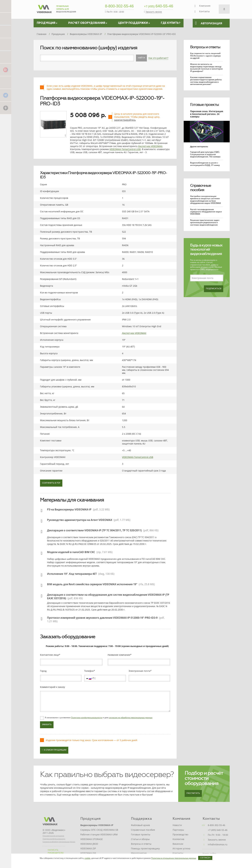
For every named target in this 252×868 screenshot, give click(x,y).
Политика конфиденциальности (54, 839)
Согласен (205, 858)
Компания (205, 6)
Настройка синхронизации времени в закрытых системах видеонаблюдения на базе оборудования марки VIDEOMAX (205, 200)
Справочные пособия (201, 188)
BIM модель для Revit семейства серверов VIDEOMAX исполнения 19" (92, 584)
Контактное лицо (50, 655)
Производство (180, 834)
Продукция (90, 819)
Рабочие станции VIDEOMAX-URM (99, 834)
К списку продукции (54, 750)
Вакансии (178, 844)
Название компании (119, 655)
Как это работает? (158, 58)
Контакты (204, 11)
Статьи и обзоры (140, 839)
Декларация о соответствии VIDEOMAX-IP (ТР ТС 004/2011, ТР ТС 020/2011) (94, 530)
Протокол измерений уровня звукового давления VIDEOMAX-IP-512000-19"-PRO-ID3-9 (102, 618)
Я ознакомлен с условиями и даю (99, 718)
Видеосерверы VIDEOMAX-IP (97, 825)
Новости (177, 825)
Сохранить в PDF (51, 483)
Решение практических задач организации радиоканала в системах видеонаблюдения (205, 222)
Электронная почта (139, 671)
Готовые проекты (204, 105)
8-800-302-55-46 (119, 6)
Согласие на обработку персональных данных (59, 842)
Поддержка (141, 819)
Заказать (47, 725)
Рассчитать (193, 793)
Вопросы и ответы (205, 47)
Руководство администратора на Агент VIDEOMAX (80, 520)
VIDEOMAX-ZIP (88, 848)
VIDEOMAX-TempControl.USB (125, 149)
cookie (87, 858)
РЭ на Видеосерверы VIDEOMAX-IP (69, 509)
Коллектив (178, 839)
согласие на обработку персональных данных (131, 718)
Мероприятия (139, 853)
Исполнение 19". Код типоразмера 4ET (72, 574)
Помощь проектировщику (145, 848)
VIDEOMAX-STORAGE (92, 839)
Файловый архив (140, 825)
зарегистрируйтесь (125, 120)
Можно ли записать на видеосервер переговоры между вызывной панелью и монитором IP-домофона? (206, 68)
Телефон (89, 671)
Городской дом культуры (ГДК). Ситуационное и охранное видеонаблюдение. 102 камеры (205, 154)
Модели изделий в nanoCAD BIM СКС (71, 552)
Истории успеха (181, 848)
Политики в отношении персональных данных (174, 858)
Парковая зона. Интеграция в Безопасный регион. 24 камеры (207, 114)
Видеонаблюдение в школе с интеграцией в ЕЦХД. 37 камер (205, 164)
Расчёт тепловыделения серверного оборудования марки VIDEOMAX (206, 212)
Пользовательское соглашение (53, 836)
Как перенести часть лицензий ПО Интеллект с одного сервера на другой (205, 56)
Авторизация (209, 23)
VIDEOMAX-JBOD (89, 844)
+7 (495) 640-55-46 (218, 830)
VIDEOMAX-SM (88, 853)
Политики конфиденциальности (87, 718)
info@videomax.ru (218, 844)
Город (43, 671)
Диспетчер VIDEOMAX (150, 146)
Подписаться (214, 289)
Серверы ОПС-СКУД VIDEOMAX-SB (99, 830)
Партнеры (178, 830)
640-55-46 (159, 6)
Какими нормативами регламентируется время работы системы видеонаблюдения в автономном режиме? (206, 81)
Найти (141, 58)
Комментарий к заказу (52, 687)
